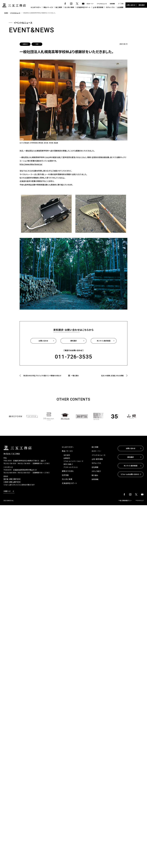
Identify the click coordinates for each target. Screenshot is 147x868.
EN (122, 4)
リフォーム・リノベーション (72, 461)
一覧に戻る (75, 376)
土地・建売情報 (98, 7)
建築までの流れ (68, 471)
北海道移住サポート (83, 7)
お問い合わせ (131, 5)
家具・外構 (67, 464)
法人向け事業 (69, 7)
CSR (37, 44)
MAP (42, 461)
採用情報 (112, 4)
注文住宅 (67, 455)
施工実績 (59, 7)
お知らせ (25, 44)
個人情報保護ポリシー (126, 500)
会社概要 (120, 7)
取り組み (95, 475)
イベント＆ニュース (102, 4)
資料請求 (142, 5)
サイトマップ (140, 500)
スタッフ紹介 (96, 471)
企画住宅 (67, 458)
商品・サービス (48, 7)
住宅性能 (65, 475)
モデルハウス (110, 7)
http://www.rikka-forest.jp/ (31, 164)
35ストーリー (90, 4)
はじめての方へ (36, 7)
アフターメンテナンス (71, 467)
